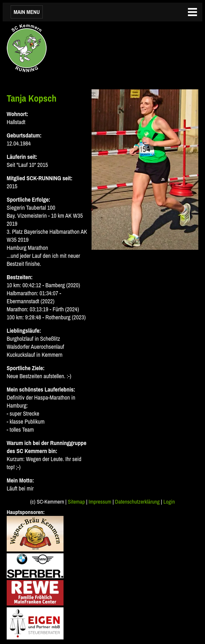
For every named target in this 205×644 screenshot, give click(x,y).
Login (169, 502)
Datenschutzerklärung (137, 502)
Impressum (100, 502)
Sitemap (76, 502)
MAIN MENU (27, 12)
